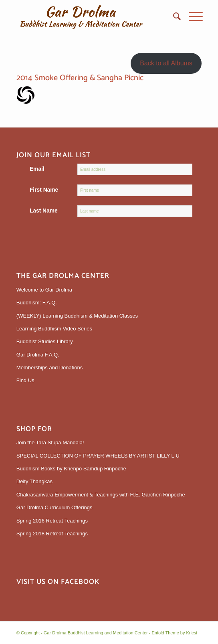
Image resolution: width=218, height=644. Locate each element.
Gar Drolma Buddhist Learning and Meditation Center (96, 633)
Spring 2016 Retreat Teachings (52, 521)
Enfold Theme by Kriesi (174, 633)
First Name (44, 190)
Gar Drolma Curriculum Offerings (54, 507)
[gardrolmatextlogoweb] (91, 16)
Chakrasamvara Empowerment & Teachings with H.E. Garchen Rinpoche (101, 495)
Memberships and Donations (49, 368)
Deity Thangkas (34, 481)
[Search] (173, 16)
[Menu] (192, 16)
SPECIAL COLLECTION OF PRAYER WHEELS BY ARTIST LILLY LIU (98, 456)
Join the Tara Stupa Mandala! (50, 442)
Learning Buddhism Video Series (54, 329)
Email (37, 169)
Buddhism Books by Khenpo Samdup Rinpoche (71, 469)
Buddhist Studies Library (45, 341)
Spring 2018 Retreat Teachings (52, 534)
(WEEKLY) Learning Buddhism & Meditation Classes (77, 316)
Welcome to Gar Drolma (44, 290)
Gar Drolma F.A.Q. (38, 355)
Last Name (44, 211)
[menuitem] (173, 16)
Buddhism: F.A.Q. (37, 303)
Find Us (25, 380)
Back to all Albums (166, 63)
